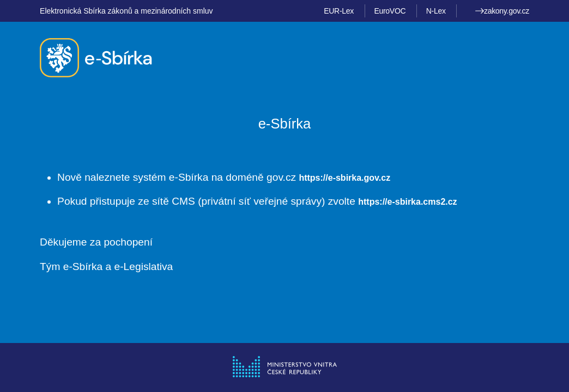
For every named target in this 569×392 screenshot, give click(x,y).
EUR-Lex (339, 11)
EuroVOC (390, 11)
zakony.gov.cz (502, 11)
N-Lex (436, 11)
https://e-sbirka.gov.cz (344, 178)
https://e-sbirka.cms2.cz (407, 202)
